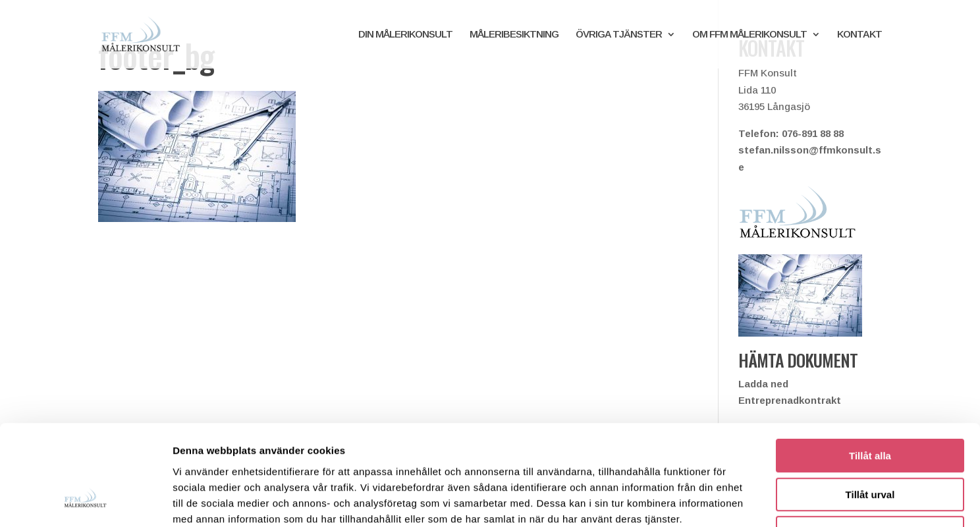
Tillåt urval (870, 405)
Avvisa (870, 443)
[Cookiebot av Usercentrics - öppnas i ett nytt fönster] (85, 501)
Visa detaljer (716, 501)
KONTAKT (859, 35)
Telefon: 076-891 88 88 (791, 133)
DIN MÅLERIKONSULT (405, 35)
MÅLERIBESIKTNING (514, 35)
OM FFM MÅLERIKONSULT (749, 35)
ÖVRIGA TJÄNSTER (619, 35)
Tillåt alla (870, 366)
